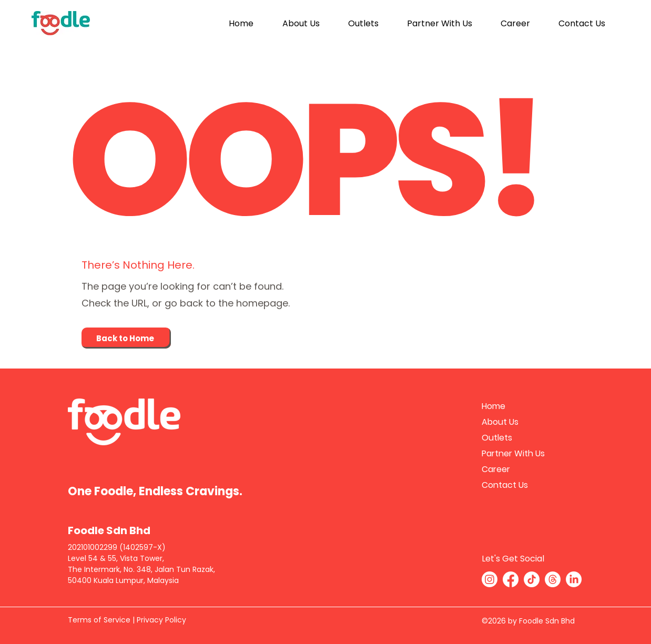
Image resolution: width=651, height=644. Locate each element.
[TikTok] (532, 579)
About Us (500, 422)
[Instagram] (490, 579)
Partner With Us (513, 453)
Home (494, 406)
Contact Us (505, 485)
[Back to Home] (126, 338)
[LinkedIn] (574, 579)
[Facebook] (511, 579)
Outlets (497, 438)
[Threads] (553, 579)
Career (496, 469)
